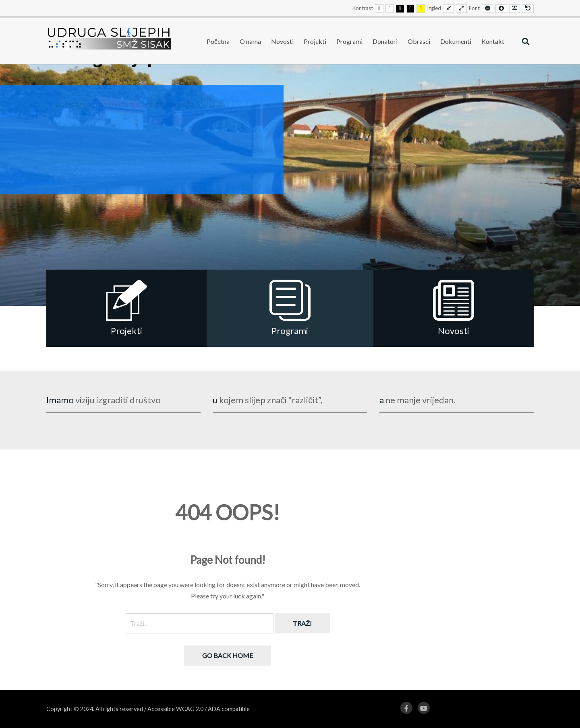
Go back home (228, 655)
